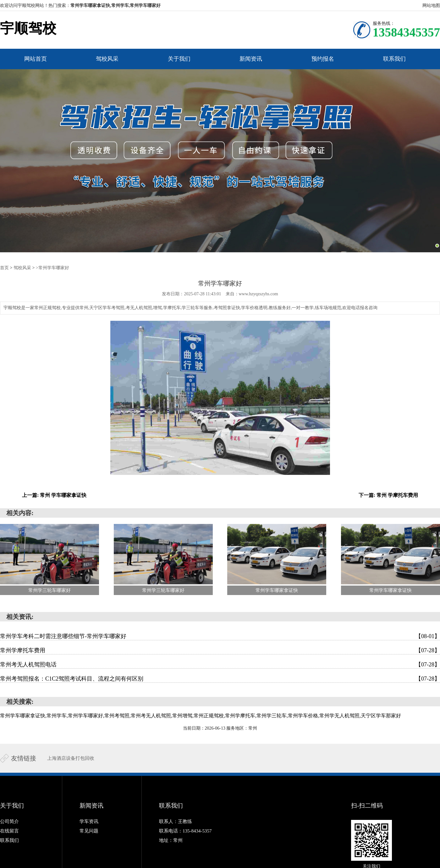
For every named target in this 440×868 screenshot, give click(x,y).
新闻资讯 (251, 59)
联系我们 (394, 59)
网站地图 (431, 6)
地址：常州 (171, 840)
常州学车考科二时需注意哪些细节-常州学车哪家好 (220, 636)
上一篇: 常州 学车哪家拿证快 (54, 495)
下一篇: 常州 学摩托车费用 (388, 495)
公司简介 (9, 821)
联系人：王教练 (176, 821)
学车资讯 (89, 821)
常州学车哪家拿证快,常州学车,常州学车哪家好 (115, 6)
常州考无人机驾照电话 (220, 665)
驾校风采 (107, 59)
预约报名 (323, 59)
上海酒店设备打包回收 (71, 758)
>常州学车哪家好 (52, 268)
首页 (4, 268)
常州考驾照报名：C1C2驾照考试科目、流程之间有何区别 (220, 679)
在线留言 (9, 831)
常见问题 (89, 831)
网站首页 (36, 59)
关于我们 (179, 59)
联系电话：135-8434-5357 (185, 831)
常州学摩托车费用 (220, 650)
